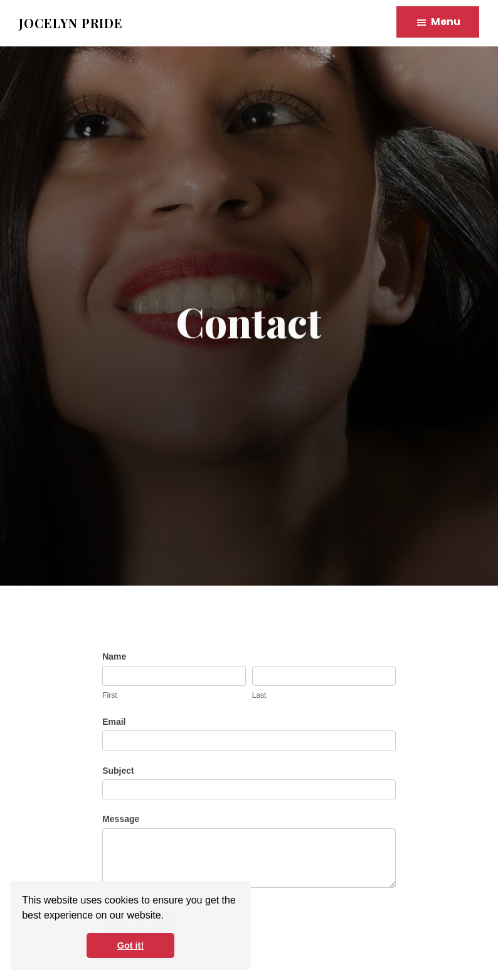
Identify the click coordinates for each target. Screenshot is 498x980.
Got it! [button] (130, 946)
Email (114, 722)
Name (114, 656)
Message (121, 819)
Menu (446, 22)
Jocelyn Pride (71, 23)
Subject (118, 771)
